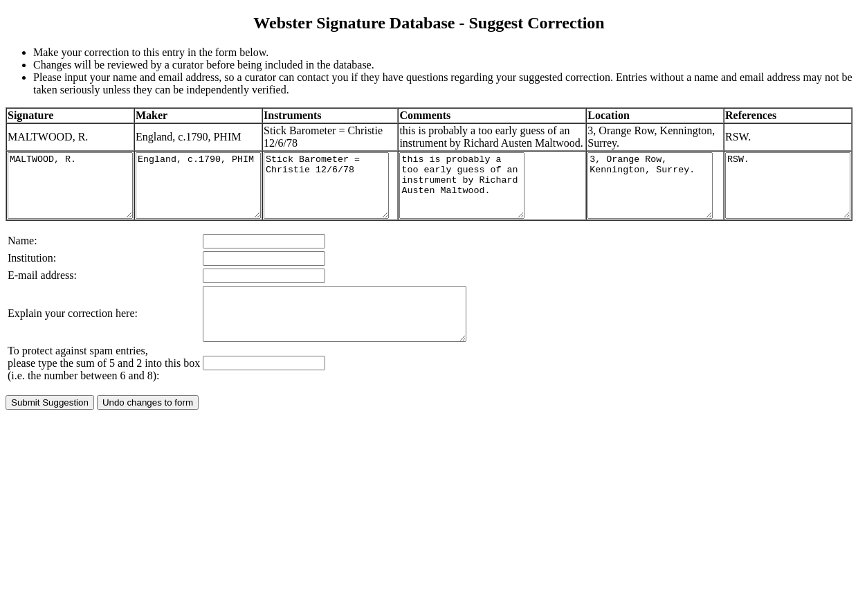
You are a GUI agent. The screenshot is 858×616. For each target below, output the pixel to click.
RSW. (786, 204)
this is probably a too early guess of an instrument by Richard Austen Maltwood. (503, 204)
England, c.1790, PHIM (219, 204)
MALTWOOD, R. (77, 204)
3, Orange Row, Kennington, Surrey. (645, 204)
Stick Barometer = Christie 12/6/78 (361, 204)
